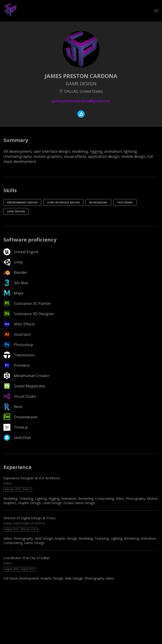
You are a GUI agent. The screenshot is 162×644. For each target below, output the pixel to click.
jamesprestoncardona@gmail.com (81, 101)
